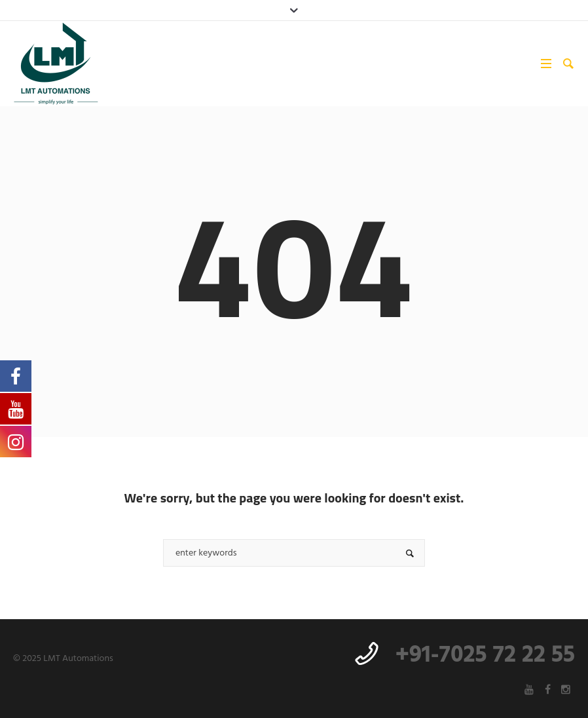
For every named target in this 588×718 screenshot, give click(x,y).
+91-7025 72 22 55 (485, 656)
